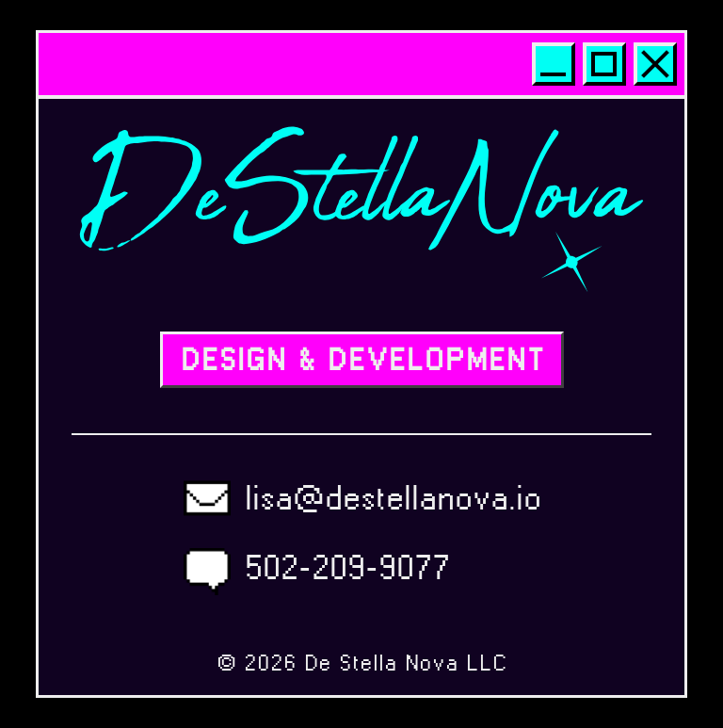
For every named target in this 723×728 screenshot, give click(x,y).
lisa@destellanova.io (394, 498)
